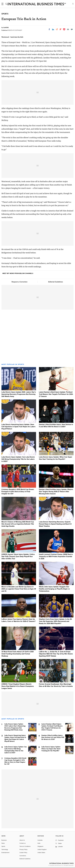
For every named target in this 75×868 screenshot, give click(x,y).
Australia (40, 840)
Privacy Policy (23, 849)
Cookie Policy (23, 853)
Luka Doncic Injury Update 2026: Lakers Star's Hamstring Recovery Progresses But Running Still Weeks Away (19, 394)
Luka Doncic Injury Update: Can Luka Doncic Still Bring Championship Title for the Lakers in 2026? (18, 459)
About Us (22, 840)
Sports (3, 846)
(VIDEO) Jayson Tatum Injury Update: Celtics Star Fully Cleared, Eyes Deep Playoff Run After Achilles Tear (18, 556)
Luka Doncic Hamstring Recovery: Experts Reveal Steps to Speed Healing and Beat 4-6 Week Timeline (55, 524)
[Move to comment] (72, 29)
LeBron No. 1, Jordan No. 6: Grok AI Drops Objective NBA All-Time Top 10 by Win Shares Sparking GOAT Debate (56, 654)
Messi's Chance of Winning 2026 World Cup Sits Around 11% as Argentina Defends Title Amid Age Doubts (18, 524)
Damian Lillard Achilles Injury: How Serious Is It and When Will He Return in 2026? (53, 737)
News (3, 843)
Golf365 (6, 28)
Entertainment (5, 853)
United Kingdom (42, 849)
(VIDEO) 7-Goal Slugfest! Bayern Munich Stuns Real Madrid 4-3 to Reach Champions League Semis (18, 686)
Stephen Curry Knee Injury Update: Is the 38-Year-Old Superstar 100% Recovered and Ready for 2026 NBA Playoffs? (56, 621)
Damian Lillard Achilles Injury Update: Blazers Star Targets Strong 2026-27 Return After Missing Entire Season (56, 492)
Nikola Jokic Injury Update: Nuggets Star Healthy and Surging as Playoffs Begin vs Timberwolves (54, 589)
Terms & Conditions (25, 846)
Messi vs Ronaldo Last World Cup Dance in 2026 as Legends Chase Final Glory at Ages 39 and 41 (19, 589)
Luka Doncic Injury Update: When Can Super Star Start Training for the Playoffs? (51, 749)
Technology (5, 849)
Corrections (23, 856)
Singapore (40, 846)
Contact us (23, 843)
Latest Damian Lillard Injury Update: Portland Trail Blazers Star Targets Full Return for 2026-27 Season (56, 394)
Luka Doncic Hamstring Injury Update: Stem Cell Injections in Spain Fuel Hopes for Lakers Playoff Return (18, 427)
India (39, 843)
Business (4, 840)
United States (41, 853)
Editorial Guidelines (56, 282)
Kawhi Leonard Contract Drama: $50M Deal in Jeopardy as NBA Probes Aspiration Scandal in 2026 (56, 556)
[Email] (68, 29)
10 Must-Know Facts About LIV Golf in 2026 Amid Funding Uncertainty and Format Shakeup (18, 654)
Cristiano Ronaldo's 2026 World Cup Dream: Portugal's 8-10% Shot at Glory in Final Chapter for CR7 (18, 492)
